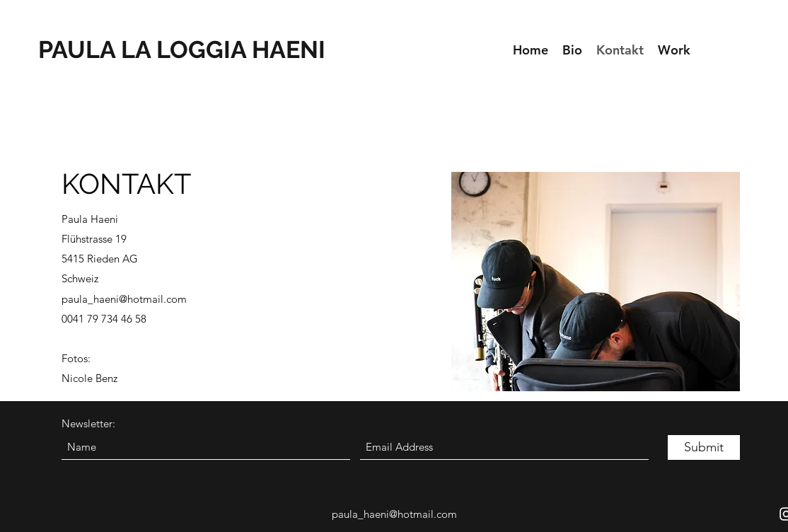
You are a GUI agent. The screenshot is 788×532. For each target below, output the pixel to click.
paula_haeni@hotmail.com (124, 299)
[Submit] (704, 447)
